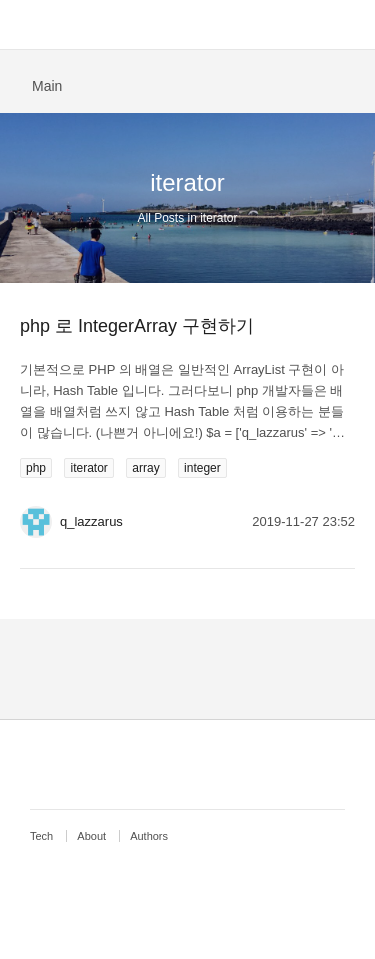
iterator (88, 468)
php (36, 468)
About (91, 836)
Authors (149, 836)
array (145, 468)
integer (202, 468)
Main (47, 86)
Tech (41, 836)
